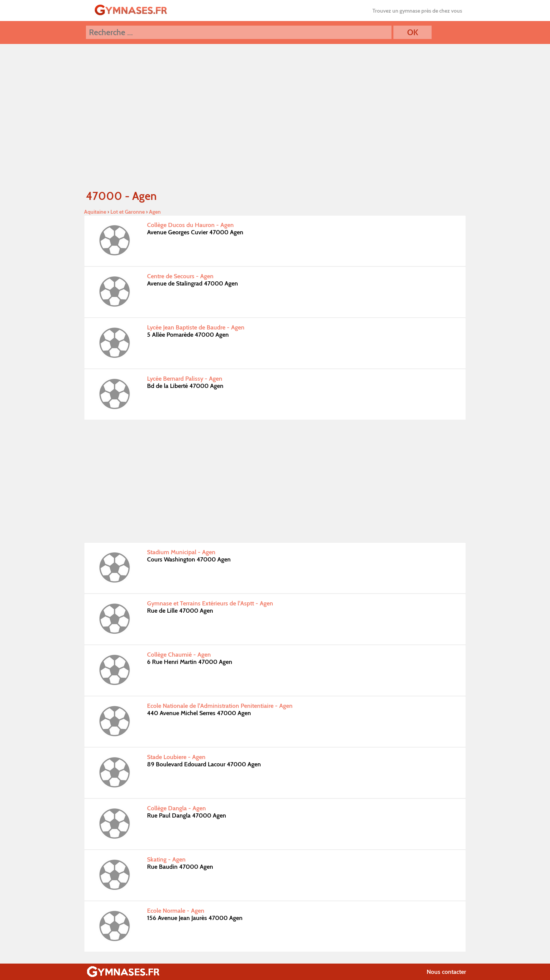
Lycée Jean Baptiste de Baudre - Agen (196, 327)
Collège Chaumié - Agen (179, 655)
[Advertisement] (275, 481)
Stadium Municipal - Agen (181, 552)
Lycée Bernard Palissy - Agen (185, 379)
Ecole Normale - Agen (176, 911)
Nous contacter (446, 972)
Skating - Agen (166, 859)
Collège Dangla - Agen (176, 808)
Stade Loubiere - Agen (176, 757)
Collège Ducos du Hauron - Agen (190, 225)
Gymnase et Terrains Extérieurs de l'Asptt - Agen (210, 603)
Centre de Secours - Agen (180, 276)
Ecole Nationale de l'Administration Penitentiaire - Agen (220, 706)
